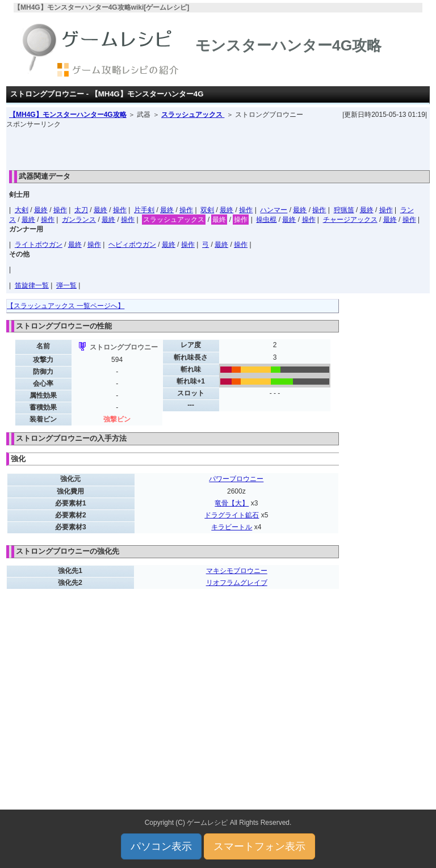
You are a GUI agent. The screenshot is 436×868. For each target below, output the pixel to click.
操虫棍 (266, 220)
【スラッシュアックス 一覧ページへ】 (66, 306)
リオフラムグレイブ (237, 583)
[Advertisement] (218, 146)
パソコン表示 (161, 846)
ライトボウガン (39, 245)
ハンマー (274, 210)
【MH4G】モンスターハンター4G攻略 (68, 115)
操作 (60, 210)
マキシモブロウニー (237, 571)
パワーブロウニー (236, 479)
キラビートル (232, 527)
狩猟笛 (344, 210)
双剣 (207, 210)
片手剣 (144, 210)
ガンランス (79, 220)
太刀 (81, 210)
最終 (41, 210)
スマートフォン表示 (259, 846)
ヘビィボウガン (132, 245)
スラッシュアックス (193, 115)
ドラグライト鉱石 (232, 515)
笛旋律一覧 (32, 285)
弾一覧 (66, 285)
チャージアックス (350, 220)
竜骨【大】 (232, 503)
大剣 (22, 210)
